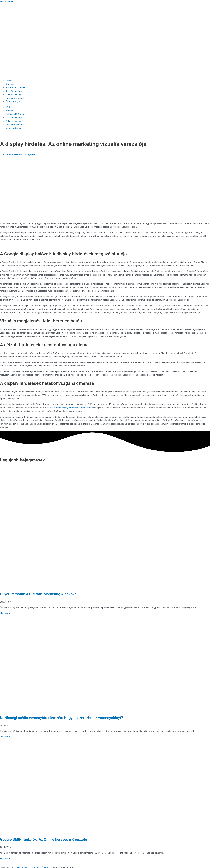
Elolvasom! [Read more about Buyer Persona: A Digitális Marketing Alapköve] (5, 613)
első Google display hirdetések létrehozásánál (71, 408)
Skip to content (7, 2)
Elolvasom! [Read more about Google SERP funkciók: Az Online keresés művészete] (5, 859)
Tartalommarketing (15, 98)
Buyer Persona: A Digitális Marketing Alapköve (38, 594)
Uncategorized (29, 154)
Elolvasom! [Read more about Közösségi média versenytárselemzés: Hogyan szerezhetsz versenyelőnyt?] (5, 737)
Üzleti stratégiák (13, 102)
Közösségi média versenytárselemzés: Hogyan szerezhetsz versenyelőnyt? (61, 718)
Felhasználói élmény (15, 88)
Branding (10, 84)
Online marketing (14, 95)
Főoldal (9, 81)
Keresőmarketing (14, 91)
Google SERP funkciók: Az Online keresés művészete (43, 839)
